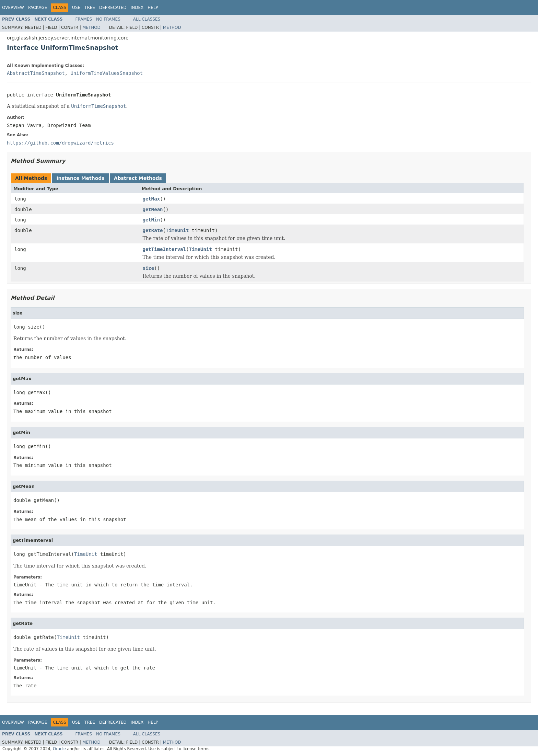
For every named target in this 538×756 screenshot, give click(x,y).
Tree (90, 8)
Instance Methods (80, 178)
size (149, 268)
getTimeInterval (164, 249)
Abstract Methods (138, 178)
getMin (151, 220)
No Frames (108, 19)
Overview (13, 8)
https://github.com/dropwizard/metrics (60, 143)
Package (38, 8)
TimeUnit (177, 230)
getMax (151, 199)
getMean (153, 209)
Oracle (59, 749)
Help (153, 8)
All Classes (147, 19)
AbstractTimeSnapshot (36, 73)
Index (137, 8)
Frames (84, 19)
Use (76, 8)
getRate (153, 230)
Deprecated (113, 8)
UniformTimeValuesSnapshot (107, 73)
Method (91, 27)
